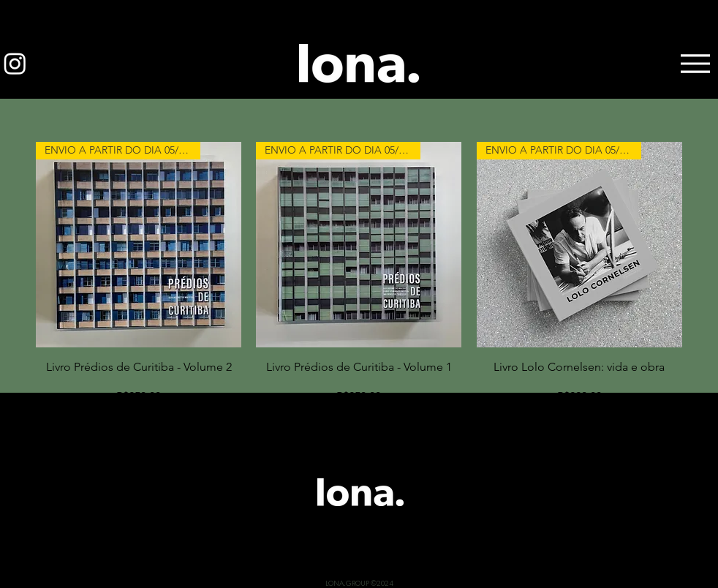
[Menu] (695, 63)
